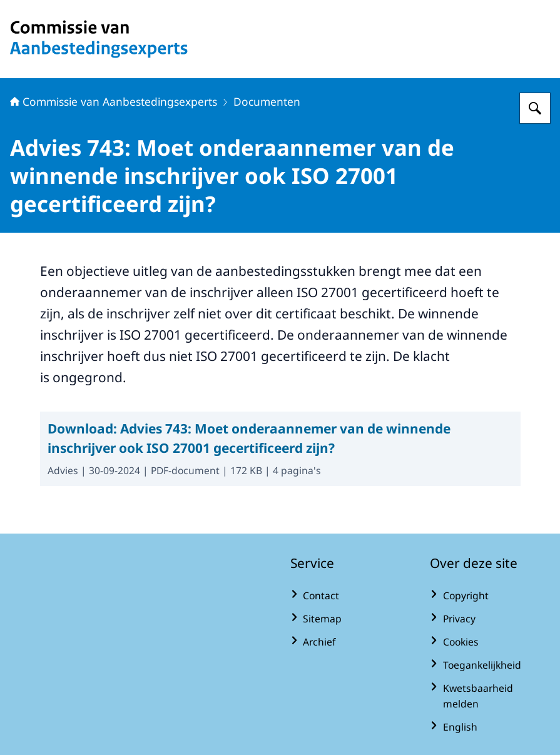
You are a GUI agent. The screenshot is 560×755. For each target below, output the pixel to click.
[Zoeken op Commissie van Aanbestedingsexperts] (535, 108)
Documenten (267, 101)
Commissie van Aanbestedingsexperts (114, 101)
